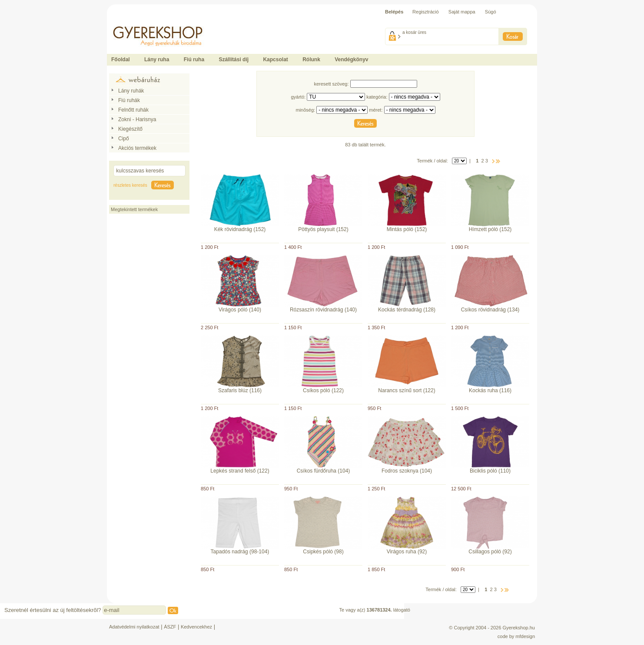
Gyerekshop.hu (519, 628)
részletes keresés (130, 185)
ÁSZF (170, 627)
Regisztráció (426, 12)
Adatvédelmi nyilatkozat (134, 627)
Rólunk (311, 60)
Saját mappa (462, 12)
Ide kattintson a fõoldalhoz (135, 22)
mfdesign (525, 636)
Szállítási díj (234, 60)
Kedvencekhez (196, 627)
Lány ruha (157, 60)
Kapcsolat (275, 60)
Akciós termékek (137, 148)
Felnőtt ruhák (133, 110)
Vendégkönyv (351, 60)
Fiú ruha (194, 60)
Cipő (124, 139)
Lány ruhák (131, 91)
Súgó (491, 12)
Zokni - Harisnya (137, 119)
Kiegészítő (130, 129)
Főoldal (121, 60)
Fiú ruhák (129, 100)
